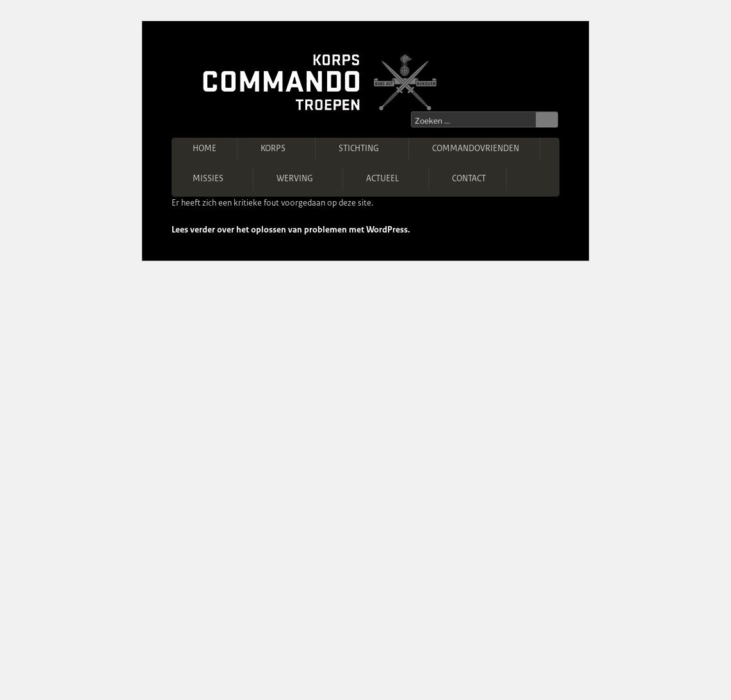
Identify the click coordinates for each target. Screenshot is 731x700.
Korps (279, 149)
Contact (469, 179)
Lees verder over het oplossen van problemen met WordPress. (291, 230)
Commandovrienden (476, 149)
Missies (214, 178)
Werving (301, 178)
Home (205, 149)
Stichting (365, 149)
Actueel (389, 178)
